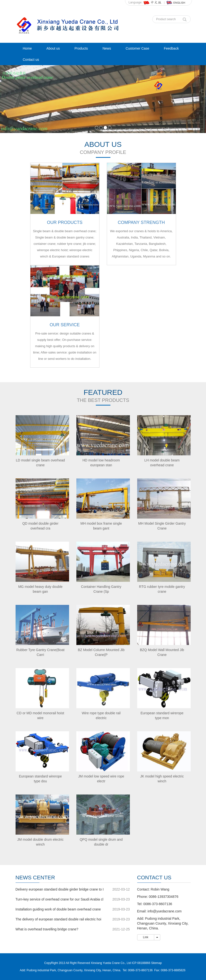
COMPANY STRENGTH (141, 222)
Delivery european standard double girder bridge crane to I (60, 889)
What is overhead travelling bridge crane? (47, 929)
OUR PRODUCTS (65, 222)
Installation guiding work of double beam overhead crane (58, 909)
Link (146, 937)
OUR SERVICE (65, 325)
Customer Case (137, 48)
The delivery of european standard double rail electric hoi (58, 919)
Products (81, 48)
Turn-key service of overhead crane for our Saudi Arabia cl (59, 899)
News (107, 48)
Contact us (31, 60)
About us (53, 48)
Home (27, 48)
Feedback (171, 48)
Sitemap (156, 963)
